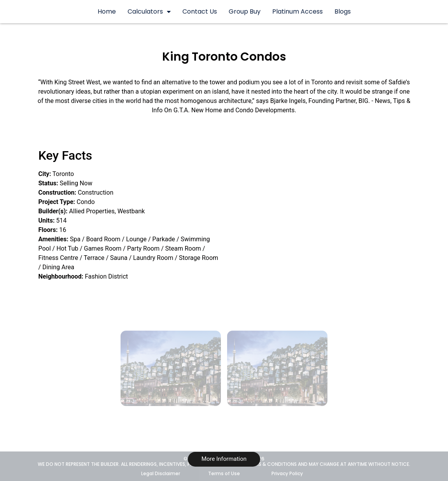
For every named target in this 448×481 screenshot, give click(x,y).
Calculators (149, 12)
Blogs (343, 11)
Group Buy (245, 11)
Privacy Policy (287, 473)
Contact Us (200, 11)
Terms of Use (224, 473)
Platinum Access (297, 11)
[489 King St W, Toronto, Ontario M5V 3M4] (335, 203)
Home (107, 11)
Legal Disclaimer (161, 473)
